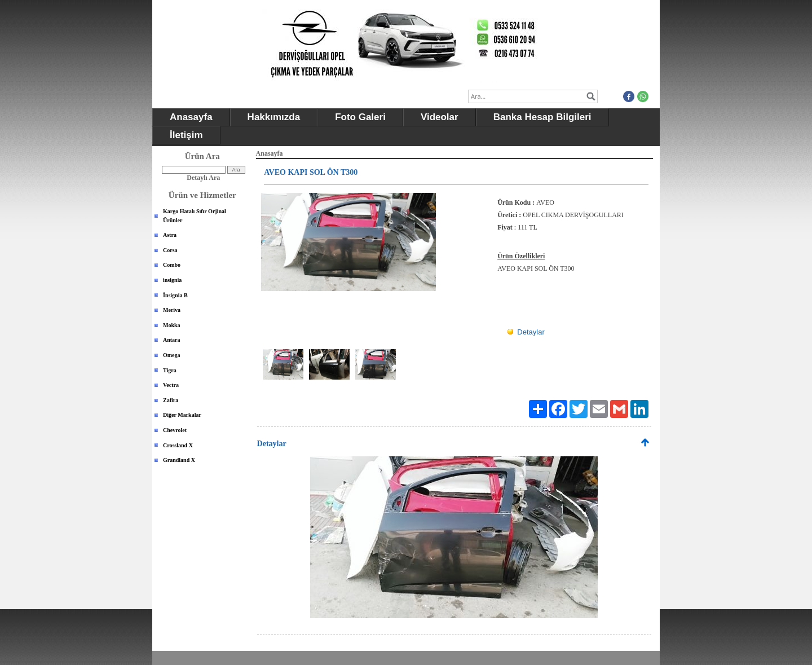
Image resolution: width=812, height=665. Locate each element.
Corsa (170, 250)
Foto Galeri (360, 117)
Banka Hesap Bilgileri (542, 117)
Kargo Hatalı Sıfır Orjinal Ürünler (195, 216)
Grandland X (179, 460)
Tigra (170, 370)
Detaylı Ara (203, 178)
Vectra (171, 385)
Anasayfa (191, 117)
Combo (172, 265)
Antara (172, 340)
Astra (170, 235)
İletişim (186, 135)
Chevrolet (175, 430)
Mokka (172, 325)
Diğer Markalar (182, 415)
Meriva (172, 310)
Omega (172, 355)
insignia (172, 280)
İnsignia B (175, 295)
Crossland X (178, 445)
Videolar (440, 117)
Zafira (171, 400)
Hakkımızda (274, 117)
